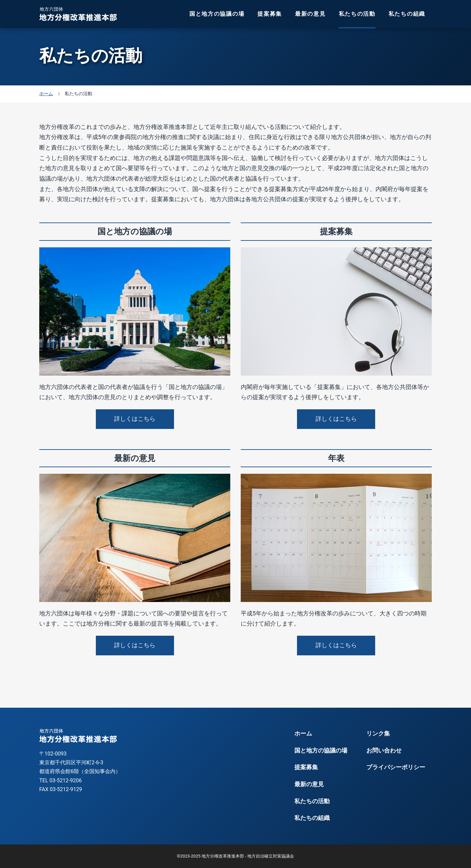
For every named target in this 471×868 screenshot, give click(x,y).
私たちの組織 (407, 14)
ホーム (303, 734)
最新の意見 (310, 14)
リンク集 (378, 734)
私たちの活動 (357, 14)
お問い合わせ (384, 751)
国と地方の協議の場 (217, 14)
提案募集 (270, 14)
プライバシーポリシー (396, 767)
